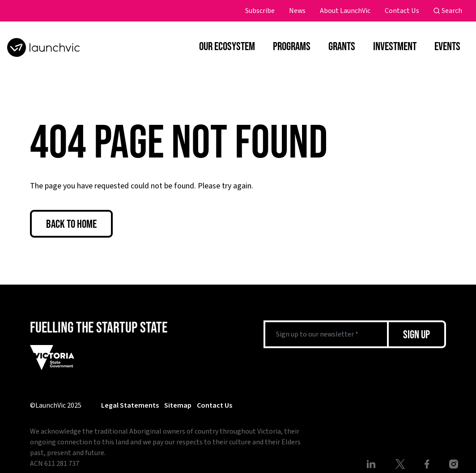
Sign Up (416, 334)
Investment (395, 46)
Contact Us (402, 11)
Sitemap (178, 405)
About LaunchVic (345, 11)
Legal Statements (130, 405)
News (297, 11)
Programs (292, 46)
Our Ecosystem (227, 46)
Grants (342, 46)
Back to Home (71, 224)
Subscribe (260, 11)
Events (447, 46)
